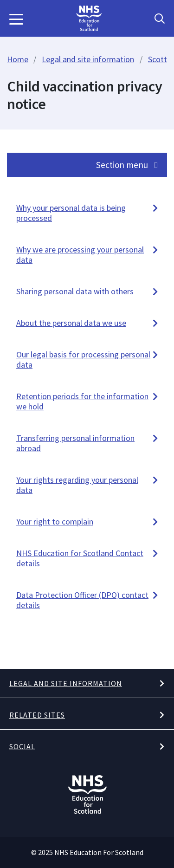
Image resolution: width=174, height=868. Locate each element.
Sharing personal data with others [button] (75, 291)
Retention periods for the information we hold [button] (82, 401)
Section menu (127, 165)
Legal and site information (88, 59)
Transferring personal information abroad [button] (75, 443)
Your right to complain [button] (55, 521)
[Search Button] (160, 19)
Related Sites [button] (37, 715)
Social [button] (22, 746)
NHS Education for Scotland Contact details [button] (80, 558)
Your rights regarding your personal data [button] (77, 485)
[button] (16, 19)
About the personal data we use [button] (71, 323)
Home (18, 59)
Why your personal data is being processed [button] (71, 213)
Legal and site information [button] (66, 683)
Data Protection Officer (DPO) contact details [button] (82, 600)
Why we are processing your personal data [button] (80, 255)
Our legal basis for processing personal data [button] (83, 360)
